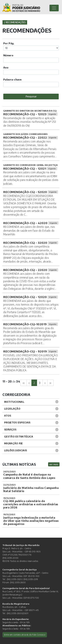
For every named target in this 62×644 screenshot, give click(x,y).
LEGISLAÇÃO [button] (12, 409)
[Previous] (24, 383)
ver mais (54, 464)
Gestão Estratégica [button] (19, 436)
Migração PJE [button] (13, 443)
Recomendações (16, 22)
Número (8, 55)
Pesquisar (31, 96)
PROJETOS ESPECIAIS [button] (17, 422)
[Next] (45, 383)
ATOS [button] (8, 416)
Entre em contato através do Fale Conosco (25, 635)
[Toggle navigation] (54, 8)
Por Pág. (9, 43)
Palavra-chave (12, 79)
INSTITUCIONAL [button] (14, 402)
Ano (6, 67)
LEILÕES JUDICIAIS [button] (16, 450)
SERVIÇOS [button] (10, 429)
